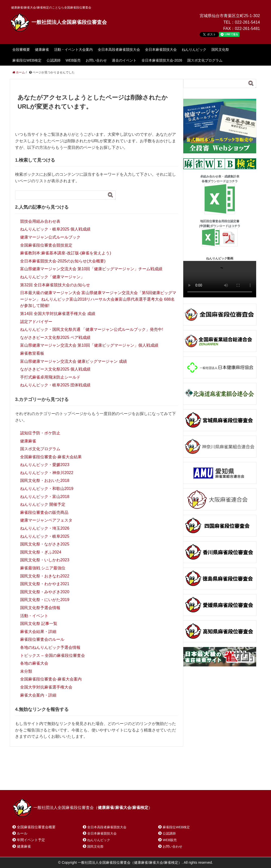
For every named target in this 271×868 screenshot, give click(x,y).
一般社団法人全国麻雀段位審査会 (58, 22)
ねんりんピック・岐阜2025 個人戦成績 (55, 229)
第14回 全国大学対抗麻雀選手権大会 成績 (58, 314)
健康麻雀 (42, 50)
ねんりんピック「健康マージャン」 (52, 277)
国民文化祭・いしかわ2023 (45, 560)
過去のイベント (124, 60)
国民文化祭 (220, 50)
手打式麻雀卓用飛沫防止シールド (50, 377)
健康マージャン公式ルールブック (50, 237)
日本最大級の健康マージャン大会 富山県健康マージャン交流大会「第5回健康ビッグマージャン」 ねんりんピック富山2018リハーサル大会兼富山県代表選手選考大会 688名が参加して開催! (98, 299)
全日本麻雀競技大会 (161, 50)
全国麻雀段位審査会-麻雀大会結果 (51, 457)
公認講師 (54, 60)
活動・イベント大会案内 (73, 50)
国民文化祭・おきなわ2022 (45, 576)
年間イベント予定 (31, 840)
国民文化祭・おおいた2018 (45, 481)
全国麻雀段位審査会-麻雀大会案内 (51, 679)
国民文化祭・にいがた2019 (45, 600)
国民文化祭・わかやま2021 (45, 584)
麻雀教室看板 (32, 353)
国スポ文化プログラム (205, 60)
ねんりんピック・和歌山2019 (47, 489)
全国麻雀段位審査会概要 (36, 827)
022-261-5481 (247, 29)
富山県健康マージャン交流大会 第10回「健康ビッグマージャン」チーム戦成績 (91, 269)
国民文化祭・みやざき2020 (45, 592)
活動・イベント (34, 616)
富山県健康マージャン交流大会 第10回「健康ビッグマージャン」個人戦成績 (89, 345)
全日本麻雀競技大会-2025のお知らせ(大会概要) (63, 261)
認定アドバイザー (36, 322)
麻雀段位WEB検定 (27, 60)
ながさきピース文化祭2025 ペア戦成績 (55, 337)
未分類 (26, 671)
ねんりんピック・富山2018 (45, 497)
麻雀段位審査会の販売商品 (44, 512)
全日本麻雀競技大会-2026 (162, 60)
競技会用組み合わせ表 (40, 221)
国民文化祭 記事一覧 (39, 624)
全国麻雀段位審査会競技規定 (46, 245)
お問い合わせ (96, 60)
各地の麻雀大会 (34, 663)
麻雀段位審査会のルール (42, 639)
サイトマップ (85, 780)
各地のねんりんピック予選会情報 (50, 647)
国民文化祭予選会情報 (40, 608)
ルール (22, 833)
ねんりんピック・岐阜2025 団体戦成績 (55, 385)
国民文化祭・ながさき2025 (45, 544)
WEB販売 (73, 60)
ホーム (25, 780)
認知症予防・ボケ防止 (40, 433)
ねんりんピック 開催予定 (43, 504)
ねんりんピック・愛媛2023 (45, 465)
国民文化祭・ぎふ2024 (41, 552)
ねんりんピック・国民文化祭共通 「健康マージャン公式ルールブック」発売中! (92, 329)
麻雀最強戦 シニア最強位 (43, 568)
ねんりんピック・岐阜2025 (45, 536)
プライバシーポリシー (124, 780)
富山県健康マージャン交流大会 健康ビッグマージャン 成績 (74, 361)
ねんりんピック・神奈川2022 (47, 473)
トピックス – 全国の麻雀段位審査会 (53, 655)
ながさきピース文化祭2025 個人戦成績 (55, 369)
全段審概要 (21, 50)
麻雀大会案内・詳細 (38, 695)
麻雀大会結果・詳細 (38, 632)
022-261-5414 (247, 22)
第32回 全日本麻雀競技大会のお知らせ (55, 285)
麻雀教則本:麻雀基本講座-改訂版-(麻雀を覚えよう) (66, 253)
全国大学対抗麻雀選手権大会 (46, 687)
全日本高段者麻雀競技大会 (119, 50)
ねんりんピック (194, 50)
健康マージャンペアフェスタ (46, 520)
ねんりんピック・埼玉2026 (45, 528)
